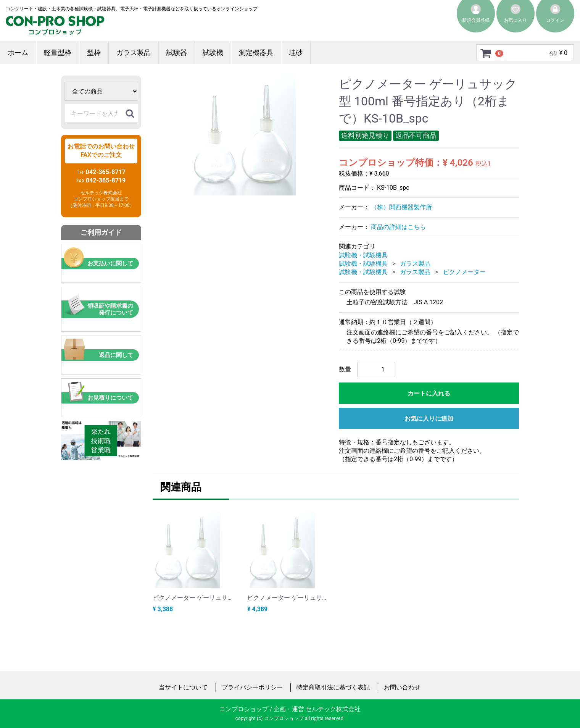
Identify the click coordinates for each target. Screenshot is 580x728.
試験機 (213, 52)
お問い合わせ (402, 687)
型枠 (94, 52)
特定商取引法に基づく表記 (333, 687)
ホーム (18, 52)
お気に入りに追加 (429, 418)
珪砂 (296, 52)
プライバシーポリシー (252, 687)
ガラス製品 (134, 52)
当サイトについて (183, 687)
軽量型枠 (58, 52)
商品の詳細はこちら (398, 227)
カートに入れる (429, 393)
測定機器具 (256, 52)
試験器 (177, 52)
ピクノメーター (464, 272)
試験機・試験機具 (363, 255)
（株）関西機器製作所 (401, 207)
